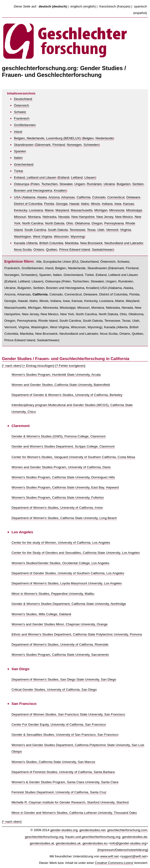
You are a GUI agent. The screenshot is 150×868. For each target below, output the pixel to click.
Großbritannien (25, 125)
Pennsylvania (114, 223)
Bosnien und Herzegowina (33, 190)
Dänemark (43, 145)
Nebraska (50, 217)
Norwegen (74, 145)
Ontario (39, 250)
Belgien (88, 138)
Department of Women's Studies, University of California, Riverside (60, 644)
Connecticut (116, 197)
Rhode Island (48, 321)
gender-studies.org (64, 830)
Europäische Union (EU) (61, 262)
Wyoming (78, 237)
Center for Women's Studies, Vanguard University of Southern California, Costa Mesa (73, 457)
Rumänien (94, 184)
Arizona (54, 197)
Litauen (90, 177)
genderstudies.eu (95, 843)
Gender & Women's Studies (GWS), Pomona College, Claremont (59, 436)
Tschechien (50, 184)
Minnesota (117, 210)
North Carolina (33, 223)
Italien (18, 158)
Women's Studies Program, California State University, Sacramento (60, 655)
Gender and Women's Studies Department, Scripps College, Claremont (63, 446)
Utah (101, 230)
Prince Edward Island (75, 250)
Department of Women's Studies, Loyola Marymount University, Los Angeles (67, 583)
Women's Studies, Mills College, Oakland (41, 614)
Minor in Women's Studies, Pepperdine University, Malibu (53, 594)
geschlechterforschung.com (127, 830)
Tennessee (77, 230)
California (84, 197)
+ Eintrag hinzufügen (38, 366)
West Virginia (43, 237)
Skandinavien (24, 145)
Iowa (118, 204)
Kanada (20, 243)
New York (67, 314)
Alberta (32, 243)
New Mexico (124, 217)
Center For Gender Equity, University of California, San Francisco (59, 724)
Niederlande (104, 138)
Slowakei (66, 184)
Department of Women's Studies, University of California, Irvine (57, 508)
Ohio (70, 223)
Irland (18, 132)
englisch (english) (83, 6)
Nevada (64, 217)
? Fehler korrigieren (70, 366)
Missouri (20, 217)
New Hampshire (83, 217)
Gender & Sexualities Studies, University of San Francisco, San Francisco (65, 735)
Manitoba (72, 243)
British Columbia (51, 243)
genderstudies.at (42, 843)
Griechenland (24, 164)
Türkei (19, 171)
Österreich (22, 105)
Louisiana (36, 210)
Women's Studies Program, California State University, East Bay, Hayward (65, 487)
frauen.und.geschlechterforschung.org (93, 837)
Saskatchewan (102, 250)
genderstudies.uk (68, 843)
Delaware (133, 197)
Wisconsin (61, 237)
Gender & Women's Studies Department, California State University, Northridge (69, 604)
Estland (64, 177)
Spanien (20, 151)
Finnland (59, 145)
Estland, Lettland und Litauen (35, 177)
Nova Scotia (23, 250)
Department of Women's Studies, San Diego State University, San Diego (64, 679)
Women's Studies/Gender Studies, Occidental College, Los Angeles (60, 563)
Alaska (42, 197)
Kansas (128, 204)
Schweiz (20, 112)
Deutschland (23, 99)
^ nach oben (12, 366)
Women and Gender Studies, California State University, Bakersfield (61, 385)
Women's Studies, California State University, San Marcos (53, 762)
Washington (22, 237)
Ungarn (80, 184)
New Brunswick (91, 243)
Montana (34, 217)
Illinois (95, 204)
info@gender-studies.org (128, 843)
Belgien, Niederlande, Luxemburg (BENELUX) (47, 138)
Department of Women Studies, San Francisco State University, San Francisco (68, 714)
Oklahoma (82, 223)
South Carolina (35, 230)
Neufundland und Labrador (124, 243)
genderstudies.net (92, 830)
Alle (39, 262)
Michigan (101, 210)
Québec (52, 250)
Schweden (91, 145)
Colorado (99, 197)
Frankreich (22, 118)
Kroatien (60, 190)
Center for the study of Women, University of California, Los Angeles (61, 543)
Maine (49, 210)
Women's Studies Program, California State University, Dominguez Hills (63, 477)
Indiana (107, 204)
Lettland (77, 177)
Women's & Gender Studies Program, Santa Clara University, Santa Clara (65, 782)
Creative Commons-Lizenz (114, 863)
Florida (49, 204)
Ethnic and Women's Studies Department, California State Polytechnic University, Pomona (77, 634)
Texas (91, 230)
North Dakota (55, 223)
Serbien (138, 184)
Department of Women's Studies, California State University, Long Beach (64, 518)
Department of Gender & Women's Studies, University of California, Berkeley (67, 395)
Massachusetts (82, 210)
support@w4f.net (134, 856)
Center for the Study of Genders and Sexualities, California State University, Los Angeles (76, 553)
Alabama (29, 197)
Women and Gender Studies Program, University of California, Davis (61, 467)
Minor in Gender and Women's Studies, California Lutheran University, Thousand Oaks (74, 813)
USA (17, 197)
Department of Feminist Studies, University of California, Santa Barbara (63, 772)
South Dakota (58, 230)
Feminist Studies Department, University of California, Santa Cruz (59, 792)
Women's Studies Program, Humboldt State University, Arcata (56, 375)
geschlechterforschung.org (44, 837)
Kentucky (21, 210)
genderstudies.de (135, 837)
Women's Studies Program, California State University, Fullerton (58, 497)
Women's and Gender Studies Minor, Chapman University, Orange (60, 624)
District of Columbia (28, 204)
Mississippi (134, 210)
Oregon (97, 223)
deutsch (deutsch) (53, 6)
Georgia (62, 204)
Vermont (112, 230)
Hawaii (74, 204)
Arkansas (68, 197)
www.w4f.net (109, 856)
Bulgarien (124, 184)
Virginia (126, 230)
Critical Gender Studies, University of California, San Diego (54, 690)
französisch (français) (115, 6)
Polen (35, 184)
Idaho (85, 204)
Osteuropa (22, 184)
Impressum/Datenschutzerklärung (123, 850)
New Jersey (105, 217)
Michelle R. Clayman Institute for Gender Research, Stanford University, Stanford (70, 802)
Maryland (62, 210)
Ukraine (109, 184)
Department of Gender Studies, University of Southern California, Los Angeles (68, 573)
